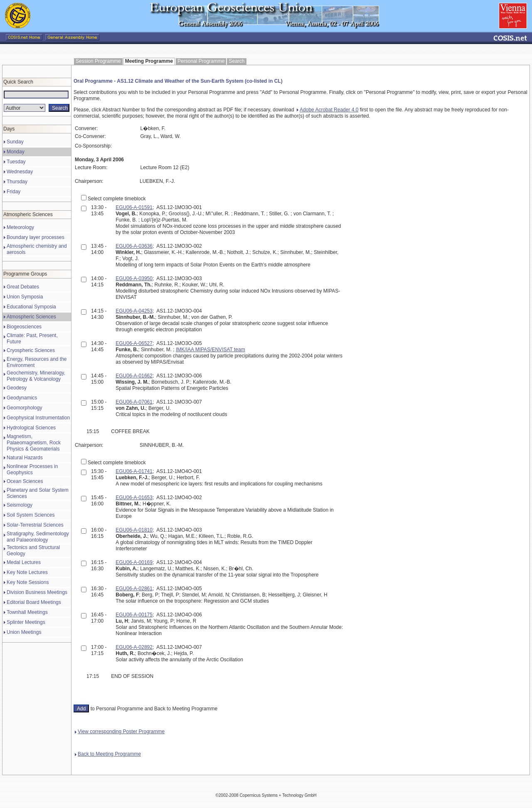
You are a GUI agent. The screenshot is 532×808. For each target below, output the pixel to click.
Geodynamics (22, 398)
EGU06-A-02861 (134, 589)
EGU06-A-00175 (134, 615)
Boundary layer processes (36, 237)
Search (236, 61)
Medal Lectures (24, 562)
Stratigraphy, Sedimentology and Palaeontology (38, 537)
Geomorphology (24, 408)
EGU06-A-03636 (134, 246)
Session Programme (98, 61)
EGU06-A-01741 (134, 471)
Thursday (17, 182)
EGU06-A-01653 (134, 498)
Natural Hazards (25, 458)
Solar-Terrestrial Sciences (35, 525)
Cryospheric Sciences (31, 350)
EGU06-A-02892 (134, 647)
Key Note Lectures (27, 572)
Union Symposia (25, 297)
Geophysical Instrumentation (38, 418)
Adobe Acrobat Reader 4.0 (328, 110)
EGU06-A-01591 (134, 207)
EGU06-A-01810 (134, 530)
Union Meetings (24, 632)
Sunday (15, 142)
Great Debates (23, 287)
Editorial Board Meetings (34, 602)
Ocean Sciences (25, 481)
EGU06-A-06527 (134, 343)
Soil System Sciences (31, 515)
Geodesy (17, 388)
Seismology (20, 505)
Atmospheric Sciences (31, 317)
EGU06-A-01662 (134, 376)
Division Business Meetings (37, 592)
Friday (14, 192)
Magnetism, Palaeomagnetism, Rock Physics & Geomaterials (34, 443)
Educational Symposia (31, 307)
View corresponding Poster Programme (120, 732)
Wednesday (20, 172)
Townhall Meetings (27, 612)
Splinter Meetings (26, 622)
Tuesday (16, 162)
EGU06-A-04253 (134, 311)
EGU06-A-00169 (134, 562)
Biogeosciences (24, 327)
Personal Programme (201, 61)
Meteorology (20, 227)
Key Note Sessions (28, 582)
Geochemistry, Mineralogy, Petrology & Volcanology (36, 376)
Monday (16, 152)
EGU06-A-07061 (134, 402)
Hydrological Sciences (31, 428)
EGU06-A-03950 (134, 278)
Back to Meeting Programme (108, 754)
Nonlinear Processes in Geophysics (32, 469)
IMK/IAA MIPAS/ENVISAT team (211, 350)
